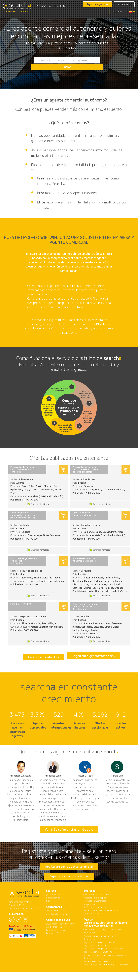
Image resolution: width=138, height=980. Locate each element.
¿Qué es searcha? (54, 905)
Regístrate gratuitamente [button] (88, 657)
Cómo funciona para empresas (97, 905)
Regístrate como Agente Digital (98, 962)
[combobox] (61, 64)
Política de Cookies (55, 943)
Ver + (64, 470)
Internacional (90, 914)
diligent (29, 918)
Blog (48, 911)
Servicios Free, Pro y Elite (51, 6)
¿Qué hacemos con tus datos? (60, 934)
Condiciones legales (55, 937)
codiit (38, 918)
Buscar (100, 64)
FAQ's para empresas (93, 924)
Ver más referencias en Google (69, 829)
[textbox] (61, 64)
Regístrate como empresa (95, 917)
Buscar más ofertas (44, 657)
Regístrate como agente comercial (69, 867)
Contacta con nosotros (57, 921)
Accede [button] (117, 12)
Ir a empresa (124, 4)
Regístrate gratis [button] (96, 4)
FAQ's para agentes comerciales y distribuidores (106, 974)
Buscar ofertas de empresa (96, 971)
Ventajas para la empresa (95, 908)
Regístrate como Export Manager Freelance (103, 958)
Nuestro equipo (53, 908)
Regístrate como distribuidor (69, 881)
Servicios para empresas (95, 911)
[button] (132, 12)
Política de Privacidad (56, 940)
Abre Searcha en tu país (57, 924)
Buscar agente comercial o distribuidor (102, 920)
